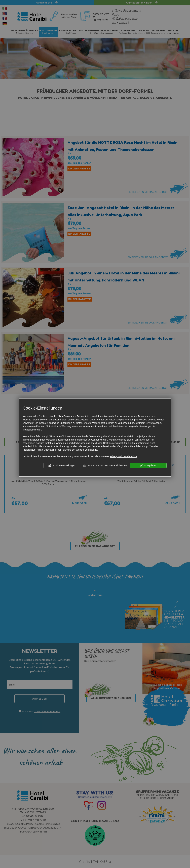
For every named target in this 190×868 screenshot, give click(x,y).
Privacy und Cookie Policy (123, 456)
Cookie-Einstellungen (62, 466)
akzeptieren (148, 466)
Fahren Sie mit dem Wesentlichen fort (105, 466)
